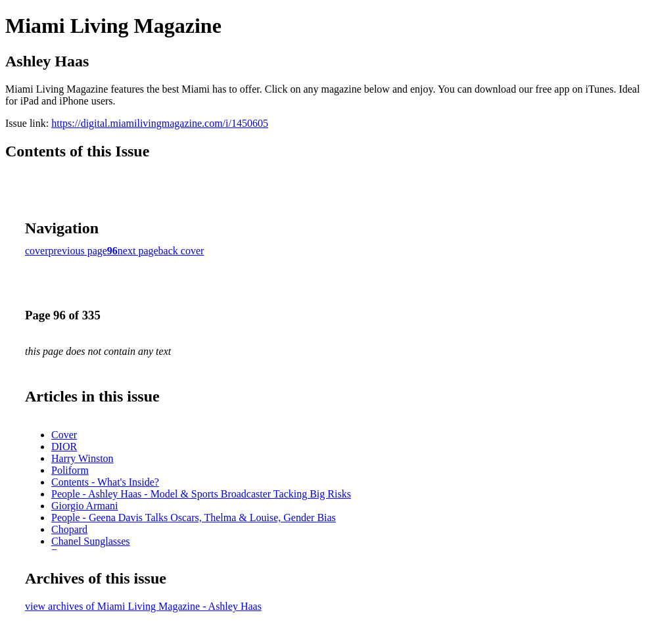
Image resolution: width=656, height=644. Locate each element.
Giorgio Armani (84, 506)
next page (138, 251)
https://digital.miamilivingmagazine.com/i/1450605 (160, 123)
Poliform (70, 470)
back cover (181, 251)
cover (37, 251)
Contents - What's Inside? (105, 482)
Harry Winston (82, 458)
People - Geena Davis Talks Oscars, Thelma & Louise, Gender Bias (194, 517)
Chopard (69, 529)
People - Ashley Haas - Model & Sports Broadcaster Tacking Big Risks (201, 494)
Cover (64, 435)
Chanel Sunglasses (91, 541)
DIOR (64, 447)
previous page (78, 251)
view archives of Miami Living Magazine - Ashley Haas (143, 606)
